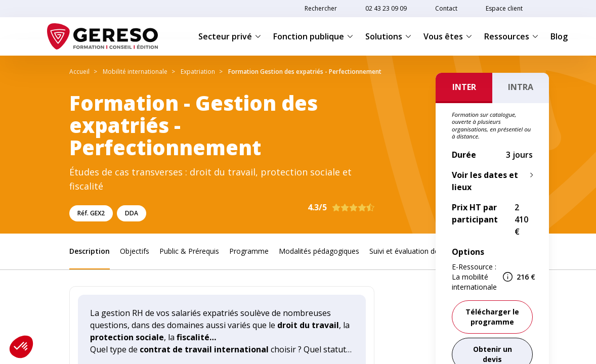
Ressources (511, 36)
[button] (21, 347)
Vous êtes (448, 36)
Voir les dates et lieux (485, 181)
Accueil (79, 72)
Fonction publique (313, 36)
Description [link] (90, 251)
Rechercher (321, 8)
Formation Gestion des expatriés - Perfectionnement (305, 72)
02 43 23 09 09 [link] (386, 8)
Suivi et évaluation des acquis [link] (417, 251)
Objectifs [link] (135, 251)
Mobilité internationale (135, 72)
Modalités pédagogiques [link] (319, 251)
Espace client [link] (504, 8)
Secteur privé (230, 36)
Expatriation (198, 72)
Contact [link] (446, 8)
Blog (559, 36)
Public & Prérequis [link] (189, 251)
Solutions (388, 36)
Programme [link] (249, 251)
